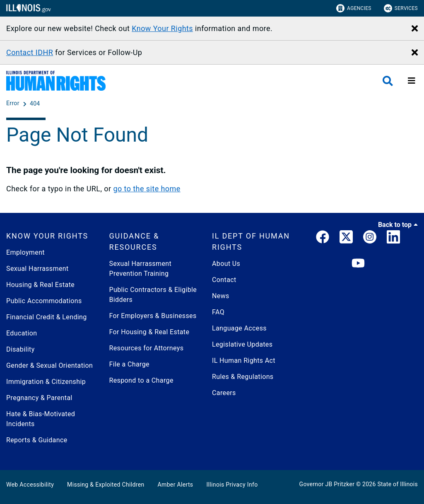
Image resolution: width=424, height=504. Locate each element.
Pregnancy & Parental (39, 398)
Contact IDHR (30, 52)
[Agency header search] (388, 81)
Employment (25, 252)
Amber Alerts (176, 485)
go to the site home (147, 189)
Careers (224, 393)
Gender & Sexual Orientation (49, 365)
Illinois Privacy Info (232, 485)
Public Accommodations (44, 301)
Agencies (354, 8)
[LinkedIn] (393, 239)
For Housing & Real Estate (149, 332)
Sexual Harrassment (37, 269)
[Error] (14, 104)
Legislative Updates (242, 344)
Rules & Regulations (243, 377)
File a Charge (129, 364)
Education (22, 333)
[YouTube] (358, 264)
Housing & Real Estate (40, 285)
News (221, 296)
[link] (323, 239)
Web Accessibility (30, 485)
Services (401, 8)
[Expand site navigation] (412, 81)
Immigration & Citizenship (46, 382)
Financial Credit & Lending (47, 317)
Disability (20, 349)
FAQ (218, 312)
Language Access (239, 328)
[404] (35, 104)
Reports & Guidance (37, 440)
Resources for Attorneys (147, 348)
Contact (224, 280)
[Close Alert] (415, 29)
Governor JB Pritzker (327, 484)
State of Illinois (397, 484)
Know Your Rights (162, 28)
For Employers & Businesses (153, 316)
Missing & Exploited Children (106, 485)
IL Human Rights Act (244, 361)
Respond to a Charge (141, 380)
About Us (226, 264)
